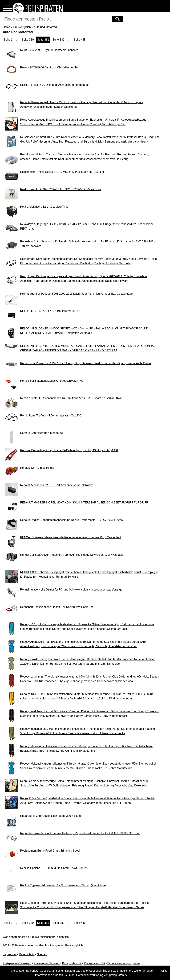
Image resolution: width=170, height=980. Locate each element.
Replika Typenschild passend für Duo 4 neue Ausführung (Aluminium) (63, 885)
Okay (164, 971)
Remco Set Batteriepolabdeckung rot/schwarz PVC (52, 381)
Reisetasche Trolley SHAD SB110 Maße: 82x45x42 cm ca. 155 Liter (62, 172)
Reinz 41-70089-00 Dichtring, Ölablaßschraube (49, 67)
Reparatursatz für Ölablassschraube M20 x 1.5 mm (52, 816)
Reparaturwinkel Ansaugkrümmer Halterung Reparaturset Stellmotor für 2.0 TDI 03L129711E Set (80, 833)
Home (7, 27)
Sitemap (42, 954)
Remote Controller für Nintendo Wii (42, 433)
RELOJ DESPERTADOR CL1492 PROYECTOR (50, 311)
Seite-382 (58, 40)
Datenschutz (27, 954)
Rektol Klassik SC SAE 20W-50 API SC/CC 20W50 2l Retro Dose (61, 189)
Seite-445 (80, 40)
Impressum (10, 954)
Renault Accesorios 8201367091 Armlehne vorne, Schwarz (56, 485)
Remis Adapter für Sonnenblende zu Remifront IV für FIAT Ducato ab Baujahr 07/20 (72, 398)
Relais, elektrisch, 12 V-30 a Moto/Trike (44, 207)
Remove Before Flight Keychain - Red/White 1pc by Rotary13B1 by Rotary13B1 (69, 450)
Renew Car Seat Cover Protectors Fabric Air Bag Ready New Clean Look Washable (72, 555)
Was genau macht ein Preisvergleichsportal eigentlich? (37, 937)
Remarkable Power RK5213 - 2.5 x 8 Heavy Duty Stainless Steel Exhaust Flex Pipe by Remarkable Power (86, 363)
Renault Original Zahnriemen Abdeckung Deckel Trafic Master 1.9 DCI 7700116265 (72, 520)
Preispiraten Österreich (17, 963)
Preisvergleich (22, 27)
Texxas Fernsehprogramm (124, 963)
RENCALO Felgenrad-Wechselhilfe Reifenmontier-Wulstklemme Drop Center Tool (71, 537)
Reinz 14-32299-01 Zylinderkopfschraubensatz (49, 50)
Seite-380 (28, 40)
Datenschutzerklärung (90, 975)
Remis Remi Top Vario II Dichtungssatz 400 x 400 (51, 416)
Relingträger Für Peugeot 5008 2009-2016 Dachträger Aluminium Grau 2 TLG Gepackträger (77, 294)
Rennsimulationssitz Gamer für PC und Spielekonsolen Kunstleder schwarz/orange (71, 590)
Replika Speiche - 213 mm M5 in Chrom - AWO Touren (54, 868)
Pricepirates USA (94, 963)
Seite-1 (8, 40)
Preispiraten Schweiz (47, 963)
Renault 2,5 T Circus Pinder (37, 468)
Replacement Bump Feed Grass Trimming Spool (50, 851)
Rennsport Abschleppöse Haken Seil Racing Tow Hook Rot (56, 607)
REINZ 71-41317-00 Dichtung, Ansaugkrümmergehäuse (55, 85)
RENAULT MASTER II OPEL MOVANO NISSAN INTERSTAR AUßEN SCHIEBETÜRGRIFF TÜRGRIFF (84, 503)
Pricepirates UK (72, 963)
